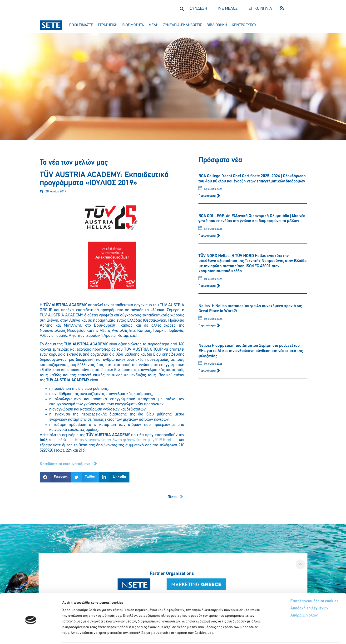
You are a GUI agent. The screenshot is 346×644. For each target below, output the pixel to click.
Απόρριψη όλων (286, 598)
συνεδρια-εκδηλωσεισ (183, 25)
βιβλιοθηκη (217, 25)
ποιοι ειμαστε (81, 25)
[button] (182, 9)
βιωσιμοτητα (133, 25)
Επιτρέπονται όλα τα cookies (297, 584)
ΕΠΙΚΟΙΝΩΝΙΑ (260, 9)
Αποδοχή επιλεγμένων (292, 591)
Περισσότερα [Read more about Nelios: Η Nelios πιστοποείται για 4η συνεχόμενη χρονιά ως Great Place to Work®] (207, 326)
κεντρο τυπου (244, 25)
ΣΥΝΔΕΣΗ (199, 9)
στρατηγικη (108, 25)
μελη (154, 25)
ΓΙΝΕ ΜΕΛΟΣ (227, 9)
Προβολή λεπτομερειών (266, 635)
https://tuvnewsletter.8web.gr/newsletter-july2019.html (123, 440)
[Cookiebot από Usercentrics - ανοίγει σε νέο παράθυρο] (31, 635)
